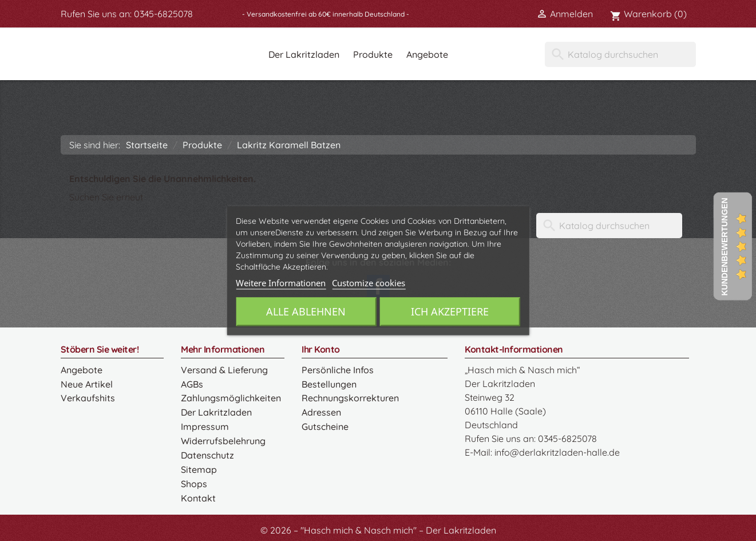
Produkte (373, 54)
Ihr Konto (321, 349)
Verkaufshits (87, 397)
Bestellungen (329, 384)
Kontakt (198, 493)
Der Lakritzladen (304, 54)
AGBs (192, 384)
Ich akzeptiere (450, 311)
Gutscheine (324, 425)
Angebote (427, 54)
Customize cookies (369, 283)
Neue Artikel (86, 384)
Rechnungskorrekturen (350, 397)
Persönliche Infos (337, 370)
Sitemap (198, 466)
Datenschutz (207, 452)
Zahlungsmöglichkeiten (230, 397)
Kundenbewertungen (725, 246)
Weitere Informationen (281, 283)
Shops (194, 480)
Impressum (205, 425)
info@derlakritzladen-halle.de (557, 452)
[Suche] (620, 54)
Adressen (321, 411)
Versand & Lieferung (224, 370)
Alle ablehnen (305, 311)
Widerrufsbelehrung (223, 439)
